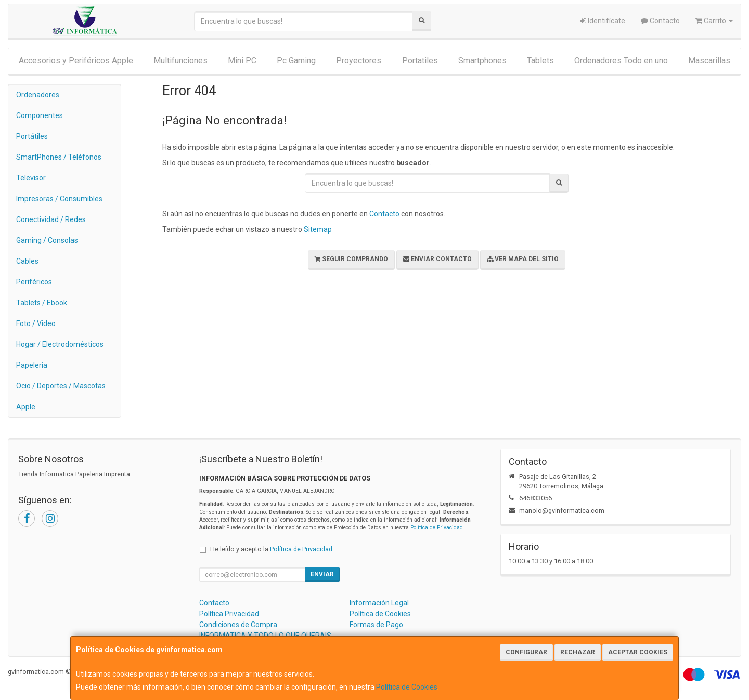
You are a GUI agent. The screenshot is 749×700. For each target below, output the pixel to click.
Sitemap (318, 229)
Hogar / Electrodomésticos (60, 344)
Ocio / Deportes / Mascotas (61, 386)
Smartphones (482, 61)
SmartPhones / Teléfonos (59, 157)
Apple (26, 407)
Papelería (32, 365)
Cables (27, 261)
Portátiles (32, 136)
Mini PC (242, 61)
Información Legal (379, 603)
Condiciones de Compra (238, 625)
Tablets (540, 61)
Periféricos (34, 282)
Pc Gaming (296, 61)
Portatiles (420, 61)
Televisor (31, 178)
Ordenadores (38, 95)
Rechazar (578, 652)
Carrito (714, 21)
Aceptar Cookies (638, 652)
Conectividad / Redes (51, 219)
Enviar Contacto (437, 259)
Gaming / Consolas (47, 240)
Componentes (40, 115)
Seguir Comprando (351, 259)
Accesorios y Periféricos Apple (76, 61)
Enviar (322, 574)
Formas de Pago (376, 625)
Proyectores (359, 61)
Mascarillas (709, 61)
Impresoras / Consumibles (59, 199)
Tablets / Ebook (42, 303)
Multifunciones (180, 61)
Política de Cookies (407, 687)
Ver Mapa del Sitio (523, 259)
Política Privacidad (229, 614)
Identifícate (603, 21)
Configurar (526, 652)
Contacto (660, 21)
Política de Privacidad (437, 528)
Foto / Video (36, 323)
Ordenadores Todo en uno (621, 61)
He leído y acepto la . (272, 549)
